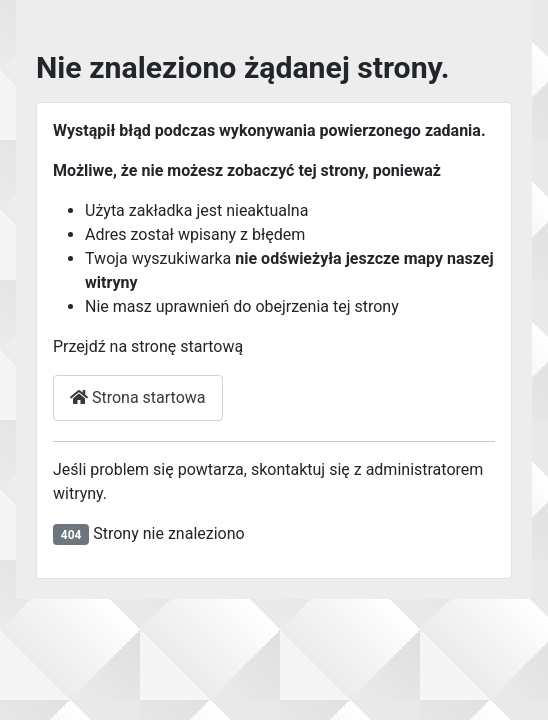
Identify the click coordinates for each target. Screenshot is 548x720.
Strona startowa (138, 397)
